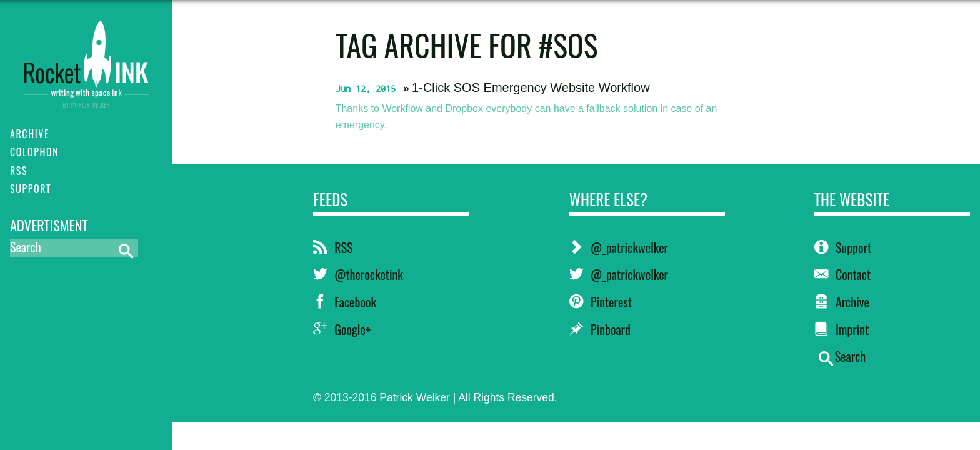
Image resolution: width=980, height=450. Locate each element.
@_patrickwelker (619, 247)
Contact (843, 274)
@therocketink (358, 274)
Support (843, 247)
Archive (842, 302)
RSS (333, 247)
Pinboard (600, 329)
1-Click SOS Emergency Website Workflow (531, 87)
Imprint (842, 329)
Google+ (342, 329)
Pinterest (601, 302)
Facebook (345, 302)
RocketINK (86, 57)
